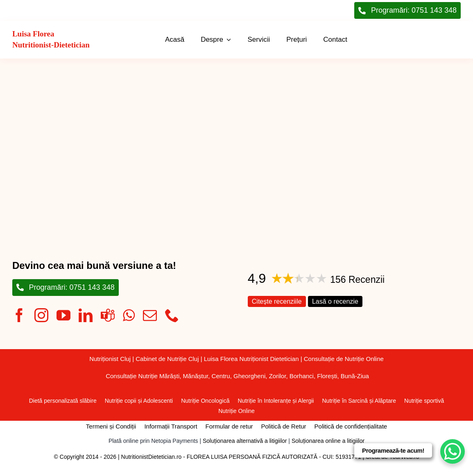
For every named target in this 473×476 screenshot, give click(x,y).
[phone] (172, 315)
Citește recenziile (277, 301)
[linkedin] (86, 315)
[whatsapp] (129, 315)
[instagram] (41, 315)
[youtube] (63, 315)
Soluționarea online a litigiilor (328, 441)
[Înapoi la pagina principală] (60, 40)
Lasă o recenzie (335, 301)
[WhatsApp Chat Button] (453, 451)
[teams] (108, 315)
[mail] (150, 315)
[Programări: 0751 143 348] (66, 288)
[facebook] (19, 315)
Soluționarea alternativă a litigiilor (245, 441)
